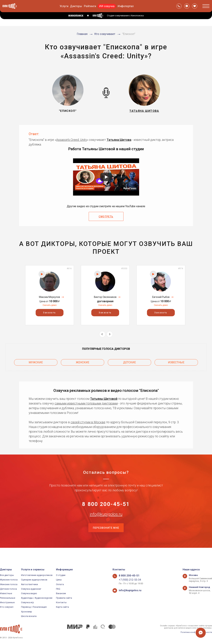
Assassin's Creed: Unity (72, 140)
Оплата (60, 584)
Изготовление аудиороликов (37, 575)
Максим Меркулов (49, 297)
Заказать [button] (49, 313)
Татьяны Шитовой (104, 396)
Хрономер (27, 612)
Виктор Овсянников (105, 297)
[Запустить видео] (106, 177)
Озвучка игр (27, 603)
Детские (129, 361)
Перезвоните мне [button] (106, 539)
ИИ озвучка (107, 6)
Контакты (61, 603)
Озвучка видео (29, 593)
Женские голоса (9, 584)
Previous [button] (102, 334)
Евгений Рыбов (161, 297)
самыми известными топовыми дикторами (86, 401)
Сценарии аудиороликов (34, 580)
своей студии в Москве (88, 419)
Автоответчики (29, 584)
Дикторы (76, 6)
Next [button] (110, 334)
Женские (83, 361)
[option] (50, 295)
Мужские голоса (9, 580)
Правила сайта (64, 598)
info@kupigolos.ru (106, 521)
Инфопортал (126, 6)
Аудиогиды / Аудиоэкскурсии (37, 598)
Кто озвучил (7, 607)
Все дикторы (7, 575)
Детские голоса (8, 589)
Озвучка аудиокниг (31, 589)
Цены (59, 580)
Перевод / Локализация (34, 607)
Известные (176, 361)
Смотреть (106, 217)
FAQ (58, 589)
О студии (61, 575)
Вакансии (61, 593)
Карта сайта (62, 607)
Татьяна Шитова (119, 140)
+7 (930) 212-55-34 (128, 580)
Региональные (8, 598)
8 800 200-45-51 (106, 504)
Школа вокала (29, 616)
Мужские (36, 361)
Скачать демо (50, 305)
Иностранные (7, 603)
